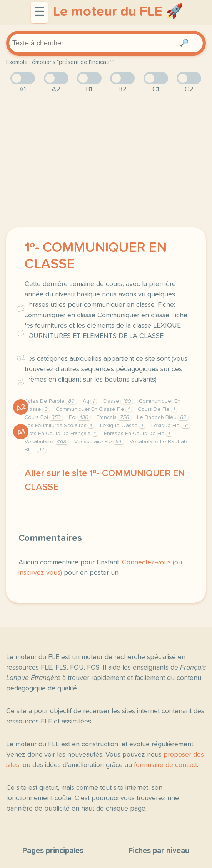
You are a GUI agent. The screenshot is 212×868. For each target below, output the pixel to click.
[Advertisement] (106, 161)
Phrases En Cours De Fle (138, 434)
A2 (21, 408)
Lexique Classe (123, 426)
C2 (21, 309)
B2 (21, 358)
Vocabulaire (46, 442)
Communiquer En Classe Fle (94, 409)
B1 (21, 383)
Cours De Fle (157, 409)
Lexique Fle (170, 426)
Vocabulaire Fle (99, 442)
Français (114, 417)
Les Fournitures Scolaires (59, 426)
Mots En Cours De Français (61, 434)
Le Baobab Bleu (163, 417)
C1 (21, 334)
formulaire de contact (165, 765)
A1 (21, 432)
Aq (90, 401)
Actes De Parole (51, 401)
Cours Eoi (44, 417)
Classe (118, 401)
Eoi (80, 417)
